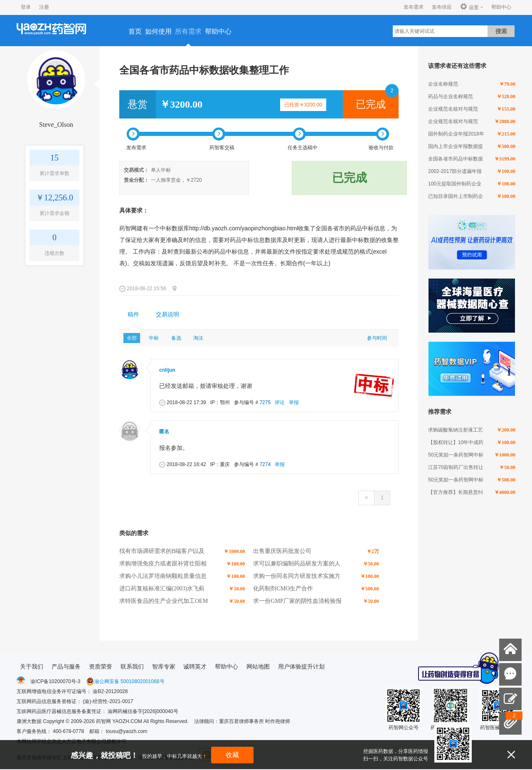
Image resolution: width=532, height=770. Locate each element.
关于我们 (32, 666)
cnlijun (167, 370)
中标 (154, 338)
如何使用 (158, 31)
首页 (135, 31)
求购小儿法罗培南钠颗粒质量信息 (163, 576)
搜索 (501, 31)
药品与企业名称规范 (451, 96)
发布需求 (414, 7)
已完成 (371, 104)
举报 (294, 402)
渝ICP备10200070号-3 (55, 681)
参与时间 (377, 338)
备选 (176, 338)
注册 (44, 7)
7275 (265, 402)
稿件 (133, 315)
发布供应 (442, 7)
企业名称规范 (443, 84)
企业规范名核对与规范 (453, 109)
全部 (132, 338)
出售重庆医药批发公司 (282, 551)
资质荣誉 (101, 666)
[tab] (133, 315)
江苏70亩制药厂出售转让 (456, 467)
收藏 (232, 755)
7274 (265, 464)
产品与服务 (66, 666)
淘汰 (198, 338)
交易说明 (167, 315)
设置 (469, 7)
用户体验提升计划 (301, 666)
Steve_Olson (56, 125)
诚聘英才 (195, 666)
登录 (26, 7)
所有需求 (188, 31)
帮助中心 (501, 7)
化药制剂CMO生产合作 (283, 589)
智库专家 (164, 666)
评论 (280, 402)
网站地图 (258, 666)
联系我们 (132, 666)
